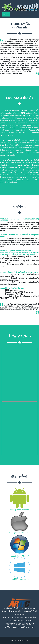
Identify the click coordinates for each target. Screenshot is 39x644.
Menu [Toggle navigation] (6, 14)
